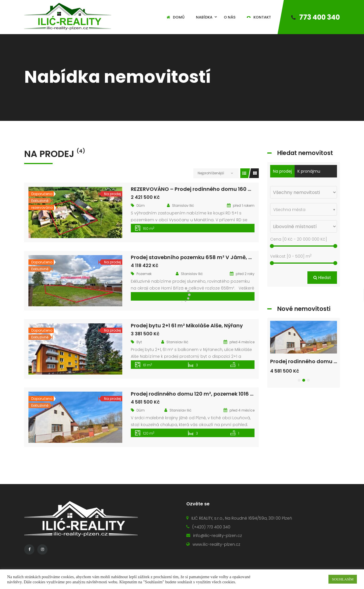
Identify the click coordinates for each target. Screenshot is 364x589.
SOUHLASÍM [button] (343, 579)
